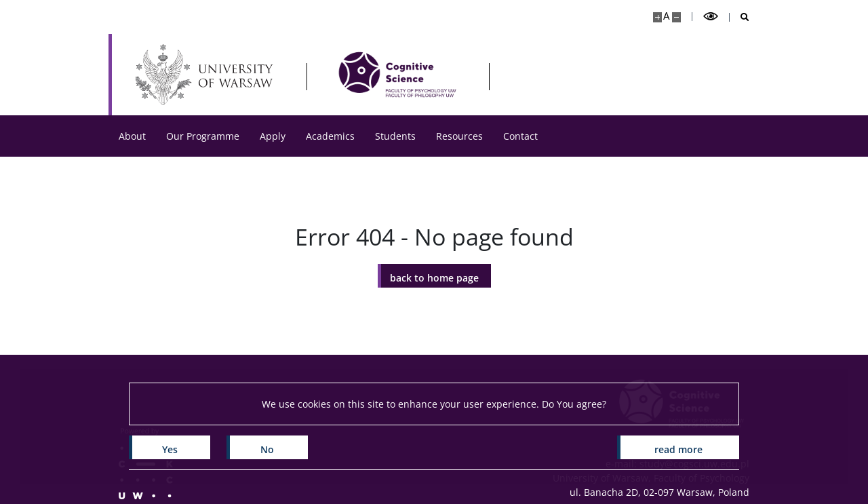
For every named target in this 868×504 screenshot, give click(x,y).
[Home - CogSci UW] (397, 75)
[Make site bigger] (657, 17)
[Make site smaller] (676, 17)
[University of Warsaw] (207, 75)
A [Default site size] (666, 16)
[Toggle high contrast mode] (711, 17)
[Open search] (739, 17)
